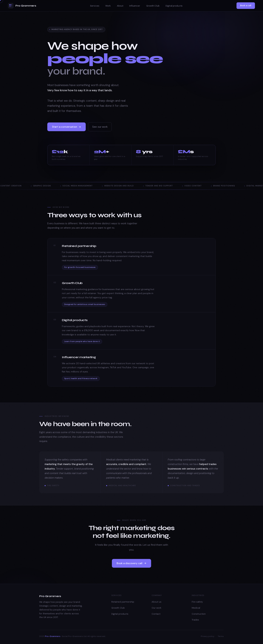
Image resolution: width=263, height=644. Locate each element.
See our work (100, 127)
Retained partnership (123, 602)
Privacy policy (208, 636)
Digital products (174, 6)
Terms (221, 636)
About (120, 6)
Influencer (135, 6)
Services (95, 6)
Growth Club (153, 6)
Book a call (246, 5)
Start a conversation (67, 127)
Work (108, 6)
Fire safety (197, 602)
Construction (199, 614)
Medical (196, 608)
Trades (195, 620)
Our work (156, 608)
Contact (156, 614)
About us (156, 602)
